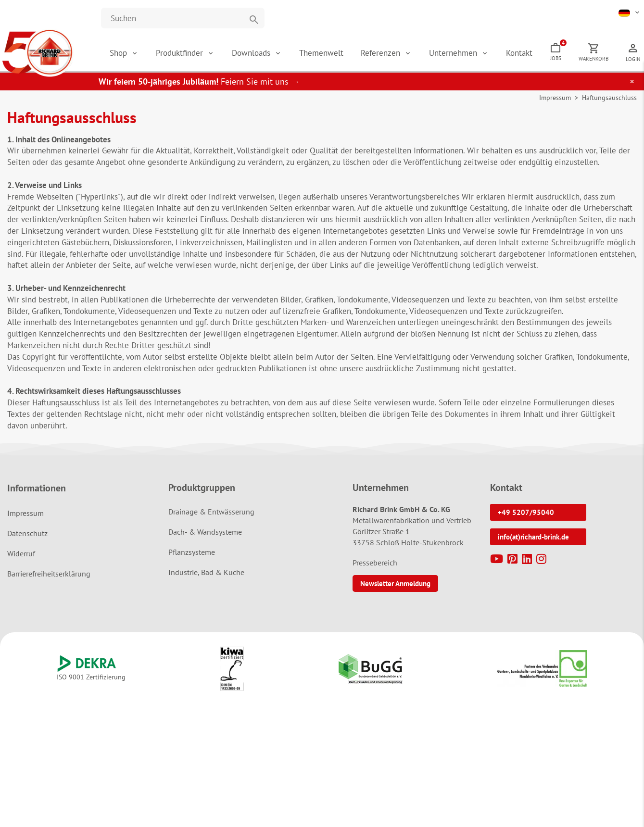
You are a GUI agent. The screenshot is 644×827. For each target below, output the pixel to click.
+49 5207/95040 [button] (526, 512)
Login (633, 59)
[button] (630, 12)
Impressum (555, 98)
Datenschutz (27, 533)
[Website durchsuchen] (183, 18)
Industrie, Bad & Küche (206, 572)
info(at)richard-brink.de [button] (533, 537)
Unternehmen (454, 53)
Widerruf (21, 553)
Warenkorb (593, 59)
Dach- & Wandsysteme (205, 532)
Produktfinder (181, 53)
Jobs (558, 50)
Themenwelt (321, 53)
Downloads (252, 53)
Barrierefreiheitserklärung (49, 574)
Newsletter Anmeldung (395, 583)
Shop (118, 53)
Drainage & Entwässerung (211, 512)
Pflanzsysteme (192, 552)
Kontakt (519, 53)
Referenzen (382, 53)
